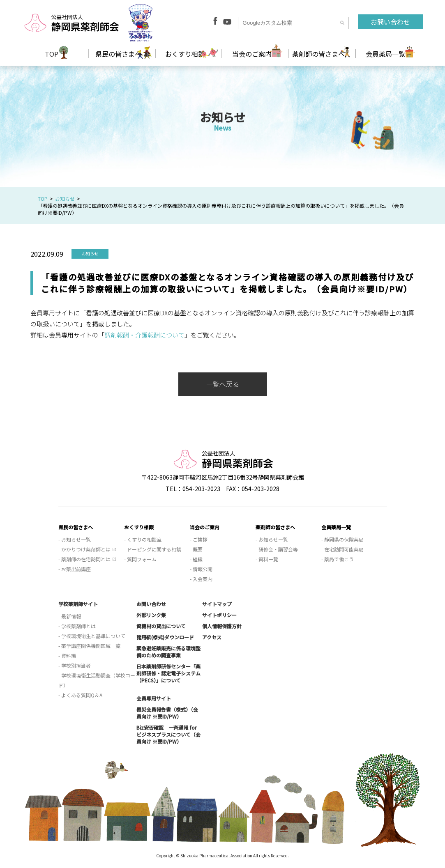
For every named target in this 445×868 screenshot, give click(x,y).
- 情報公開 (201, 569)
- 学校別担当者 (75, 665)
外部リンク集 (151, 615)
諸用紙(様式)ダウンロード (165, 637)
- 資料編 (67, 656)
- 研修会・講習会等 (277, 549)
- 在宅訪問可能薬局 (342, 549)
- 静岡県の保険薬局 (342, 539)
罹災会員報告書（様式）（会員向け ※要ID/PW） (167, 713)
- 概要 (196, 549)
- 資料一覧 (267, 559)
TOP (52, 54)
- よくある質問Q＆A (80, 695)
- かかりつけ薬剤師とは (84, 549)
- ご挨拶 (199, 539)
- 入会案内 (201, 579)
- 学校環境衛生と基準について (92, 636)
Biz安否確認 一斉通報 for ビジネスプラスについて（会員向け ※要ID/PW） (168, 734)
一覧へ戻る (223, 384)
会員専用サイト (154, 698)
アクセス (212, 637)
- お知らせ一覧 (75, 539)
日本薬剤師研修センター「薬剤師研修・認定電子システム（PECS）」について (168, 673)
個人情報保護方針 (222, 626)
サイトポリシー (219, 615)
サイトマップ (217, 604)
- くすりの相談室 (143, 539)
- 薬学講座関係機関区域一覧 (89, 646)
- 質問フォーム (140, 559)
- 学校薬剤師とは (77, 626)
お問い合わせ (390, 22)
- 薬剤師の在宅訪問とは (84, 559)
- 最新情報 (70, 616)
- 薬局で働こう (338, 559)
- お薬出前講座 (75, 569)
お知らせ (65, 199)
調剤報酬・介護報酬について (144, 335)
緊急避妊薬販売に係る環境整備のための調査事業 (168, 652)
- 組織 (196, 559)
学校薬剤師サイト (78, 604)
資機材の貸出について (161, 626)
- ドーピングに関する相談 (153, 549)
